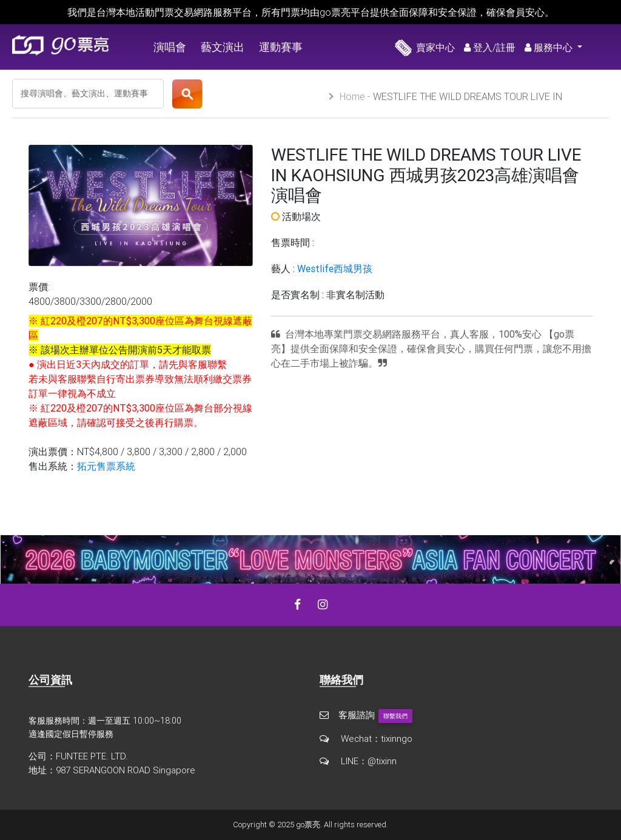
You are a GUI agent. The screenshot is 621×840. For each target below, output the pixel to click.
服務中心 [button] (550, 47)
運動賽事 (281, 47)
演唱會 (170, 47)
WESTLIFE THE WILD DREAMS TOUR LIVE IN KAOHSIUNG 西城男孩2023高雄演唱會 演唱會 (451, 102)
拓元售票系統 (106, 466)
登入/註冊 (490, 47)
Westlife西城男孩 (335, 268)
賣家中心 (425, 48)
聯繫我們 (395, 716)
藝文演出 (223, 47)
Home (352, 96)
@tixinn (382, 761)
